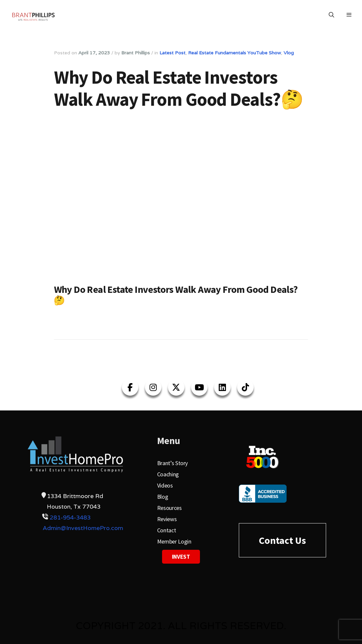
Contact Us (282, 540)
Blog (163, 497)
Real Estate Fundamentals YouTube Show (235, 53)
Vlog (289, 53)
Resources (169, 508)
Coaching (168, 474)
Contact (167, 530)
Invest (181, 557)
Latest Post (172, 53)
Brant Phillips (136, 53)
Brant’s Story (172, 463)
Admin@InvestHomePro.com (83, 528)
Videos (165, 485)
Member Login (174, 541)
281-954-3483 (70, 517)
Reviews (167, 519)
